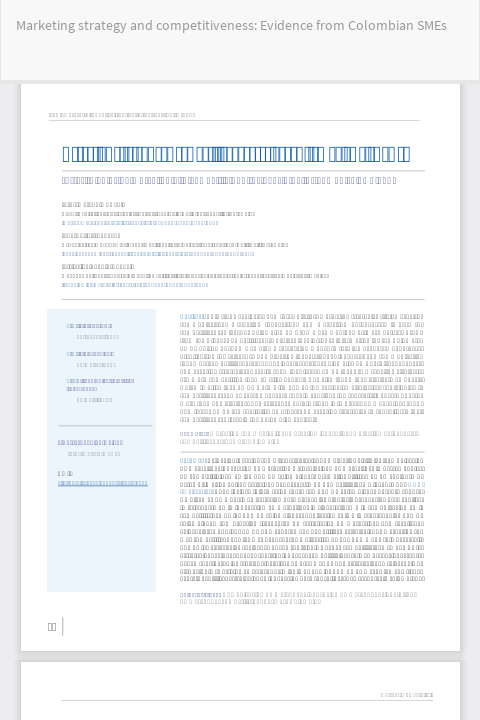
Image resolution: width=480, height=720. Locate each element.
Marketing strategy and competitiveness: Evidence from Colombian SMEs (231, 25)
